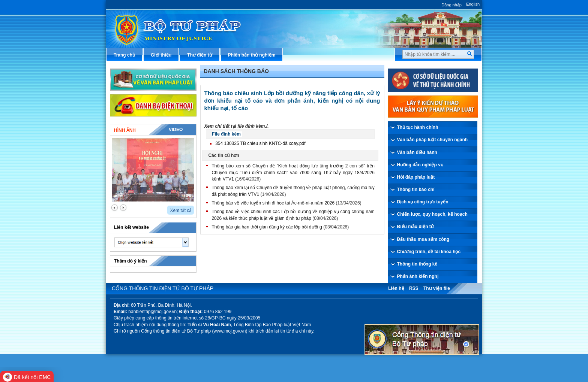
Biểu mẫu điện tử (415, 227)
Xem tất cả (181, 210)
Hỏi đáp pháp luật (416, 177)
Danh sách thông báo (236, 71)
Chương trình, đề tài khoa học (429, 252)
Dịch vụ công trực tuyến (423, 202)
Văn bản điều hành (417, 152)
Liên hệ (396, 288)
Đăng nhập (451, 5)
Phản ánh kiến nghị (418, 276)
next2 (123, 208)
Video (176, 130)
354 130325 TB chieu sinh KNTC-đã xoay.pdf (260, 143)
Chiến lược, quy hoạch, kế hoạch (432, 214)
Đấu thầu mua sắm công (423, 239)
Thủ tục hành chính (418, 127)
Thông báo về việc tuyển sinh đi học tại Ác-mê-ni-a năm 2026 (273, 203)
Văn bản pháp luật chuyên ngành (433, 140)
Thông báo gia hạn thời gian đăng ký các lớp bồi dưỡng (267, 227)
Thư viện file (437, 288)
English (473, 4)
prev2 (115, 208)
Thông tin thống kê (417, 264)
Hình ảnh (125, 130)
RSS (414, 288)
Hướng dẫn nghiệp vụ (420, 165)
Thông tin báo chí (416, 190)
